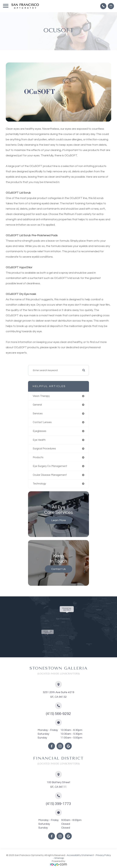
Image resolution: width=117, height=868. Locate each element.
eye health (39, 440)
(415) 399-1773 (58, 804)
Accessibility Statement (80, 855)
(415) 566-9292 (58, 714)
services (38, 414)
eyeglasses (40, 431)
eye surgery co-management (50, 466)
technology (39, 484)
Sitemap (59, 858)
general (37, 405)
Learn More (59, 520)
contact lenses (42, 422)
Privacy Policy (103, 855)
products (38, 457)
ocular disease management (50, 475)
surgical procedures (44, 449)
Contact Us (58, 569)
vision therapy (41, 396)
